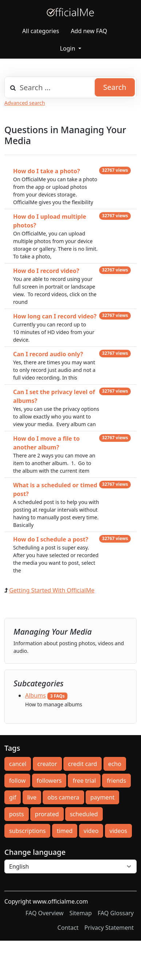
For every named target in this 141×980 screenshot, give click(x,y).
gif (13, 797)
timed (65, 831)
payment (103, 797)
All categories (41, 31)
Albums (36, 695)
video (91, 831)
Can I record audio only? (48, 354)
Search (115, 87)
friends (116, 781)
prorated (47, 814)
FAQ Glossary (116, 913)
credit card (83, 764)
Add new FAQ (89, 31)
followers (49, 781)
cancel (18, 764)
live (32, 797)
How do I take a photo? (46, 171)
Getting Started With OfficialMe (52, 590)
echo (115, 764)
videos (118, 831)
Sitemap (81, 913)
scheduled (84, 814)
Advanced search (25, 103)
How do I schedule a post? (51, 539)
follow (17, 781)
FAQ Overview (44, 913)
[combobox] (70, 87)
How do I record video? (46, 271)
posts (17, 814)
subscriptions (27, 831)
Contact (68, 928)
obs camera (63, 797)
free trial (84, 781)
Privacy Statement (109, 928)
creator (47, 764)
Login (68, 48)
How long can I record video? (55, 316)
